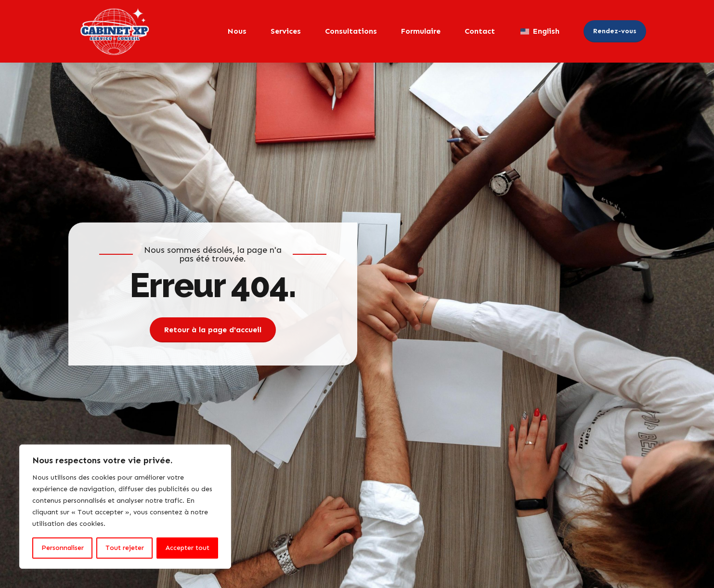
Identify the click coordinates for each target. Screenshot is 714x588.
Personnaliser (63, 548)
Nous (237, 31)
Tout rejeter (125, 548)
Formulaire (421, 31)
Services (286, 31)
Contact (480, 31)
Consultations (351, 31)
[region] (125, 507)
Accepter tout (188, 548)
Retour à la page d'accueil (213, 330)
